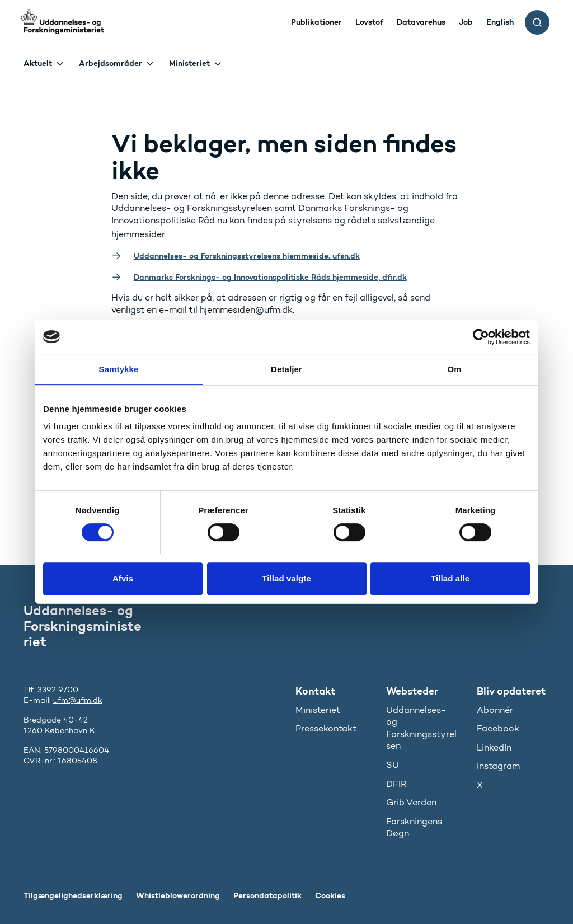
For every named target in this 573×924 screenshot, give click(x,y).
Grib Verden (411, 802)
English (500, 22)
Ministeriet (189, 63)
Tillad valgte (286, 578)
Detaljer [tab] (286, 369)
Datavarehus (421, 22)
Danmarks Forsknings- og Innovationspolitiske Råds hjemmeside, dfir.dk (270, 277)
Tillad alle (450, 578)
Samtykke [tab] (119, 369)
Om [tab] (454, 369)
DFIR (396, 784)
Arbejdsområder (111, 63)
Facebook (498, 728)
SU (393, 765)
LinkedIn (494, 747)
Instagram (498, 766)
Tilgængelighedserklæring (73, 895)
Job (466, 22)
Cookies (330, 895)
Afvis (123, 578)
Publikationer (316, 22)
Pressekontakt (326, 728)
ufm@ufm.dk (78, 700)
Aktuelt (38, 63)
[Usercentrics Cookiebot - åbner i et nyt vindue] (481, 337)
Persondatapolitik (267, 895)
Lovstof (369, 22)
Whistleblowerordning (178, 895)
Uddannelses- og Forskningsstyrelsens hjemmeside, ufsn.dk (247, 256)
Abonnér (495, 710)
